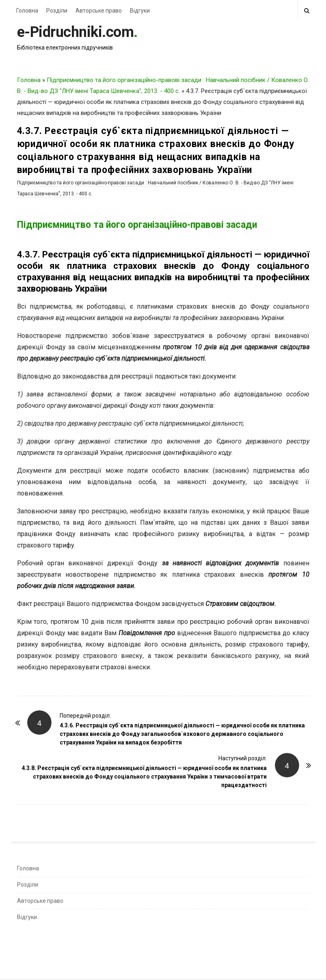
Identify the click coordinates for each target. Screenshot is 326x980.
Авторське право (99, 11)
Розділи (57, 11)
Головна (27, 11)
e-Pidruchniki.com (76, 32)
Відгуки (140, 11)
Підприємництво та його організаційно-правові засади (137, 225)
